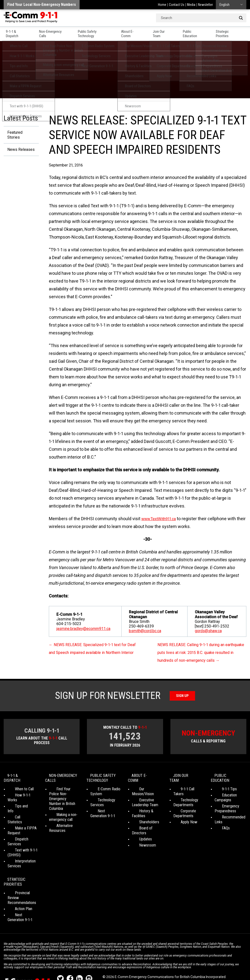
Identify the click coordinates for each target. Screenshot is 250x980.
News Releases (19, 146)
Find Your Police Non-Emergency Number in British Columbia (62, 806)
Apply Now (182, 822)
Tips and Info (17, 806)
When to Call (17, 794)
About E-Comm (135, 32)
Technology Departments (183, 802)
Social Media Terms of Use (145, 963)
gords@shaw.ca (208, 631)
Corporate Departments (183, 813)
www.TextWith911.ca (161, 519)
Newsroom (140, 835)
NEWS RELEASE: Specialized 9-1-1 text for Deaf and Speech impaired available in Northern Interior (92, 652)
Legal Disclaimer (193, 963)
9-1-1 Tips (222, 794)
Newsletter (205, 5)
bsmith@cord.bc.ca (145, 631)
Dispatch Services (21, 829)
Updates (138, 829)
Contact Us (177, 5)
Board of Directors (146, 823)
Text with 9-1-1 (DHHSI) (19, 838)
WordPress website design (123, 968)
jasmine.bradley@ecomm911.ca (83, 629)
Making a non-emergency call (61, 821)
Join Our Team (166, 32)
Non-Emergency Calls (52, 32)
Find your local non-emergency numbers (42, 5)
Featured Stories (20, 133)
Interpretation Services (18, 849)
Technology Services (99, 812)
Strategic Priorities (233, 32)
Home (162, 5)
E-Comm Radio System (102, 801)
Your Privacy (112, 963)
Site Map (215, 963)
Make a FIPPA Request (18, 820)
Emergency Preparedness (225, 813)
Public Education (198, 32)
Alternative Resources (57, 832)
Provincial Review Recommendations (22, 880)
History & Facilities (146, 811)
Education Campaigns (223, 802)
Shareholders (142, 817)
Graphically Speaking (164, 968)
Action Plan (16, 889)
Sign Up (182, 703)
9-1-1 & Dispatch (15, 32)
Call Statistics (18, 812)
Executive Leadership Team (145, 802)
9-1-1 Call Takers (186, 794)
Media (191, 5)
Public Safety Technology (96, 32)
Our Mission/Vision (146, 794)
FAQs (219, 833)
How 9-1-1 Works (21, 800)
